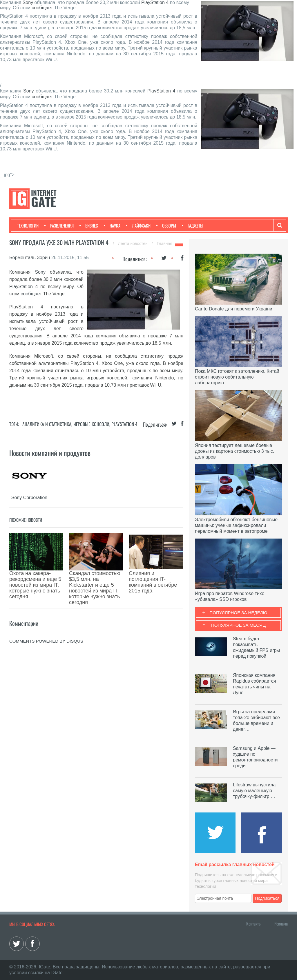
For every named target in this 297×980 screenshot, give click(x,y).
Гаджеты (193, 226)
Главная (165, 243)
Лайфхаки (138, 226)
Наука (112, 226)
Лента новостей (133, 243)
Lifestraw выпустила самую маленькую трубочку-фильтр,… (254, 791)
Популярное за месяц (238, 625)
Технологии (28, 226)
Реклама (281, 923)
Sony (28, 2)
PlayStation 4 (155, 2)
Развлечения (59, 226)
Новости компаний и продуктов (50, 453)
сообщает (42, 8)
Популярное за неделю (239, 613)
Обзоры (166, 226)
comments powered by (46, 609)
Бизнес (89, 226)
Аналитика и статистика (47, 424)
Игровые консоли (91, 424)
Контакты (254, 923)
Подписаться (267, 898)
